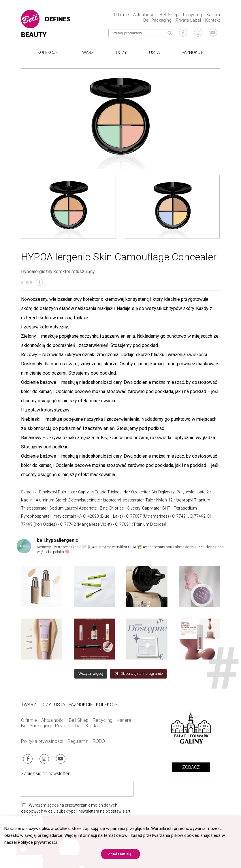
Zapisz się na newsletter (45, 774)
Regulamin (78, 743)
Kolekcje (48, 53)
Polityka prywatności (42, 743)
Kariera (213, 15)
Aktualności (144, 15)
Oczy (121, 53)
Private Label (188, 21)
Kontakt (213, 21)
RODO (99, 743)
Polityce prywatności (37, 842)
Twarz (87, 53)
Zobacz (191, 769)
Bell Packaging (157, 21)
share (32, 284)
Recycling (193, 15)
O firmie (121, 15)
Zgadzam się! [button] (120, 854)
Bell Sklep (169, 15)
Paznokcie (193, 53)
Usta (154, 53)
